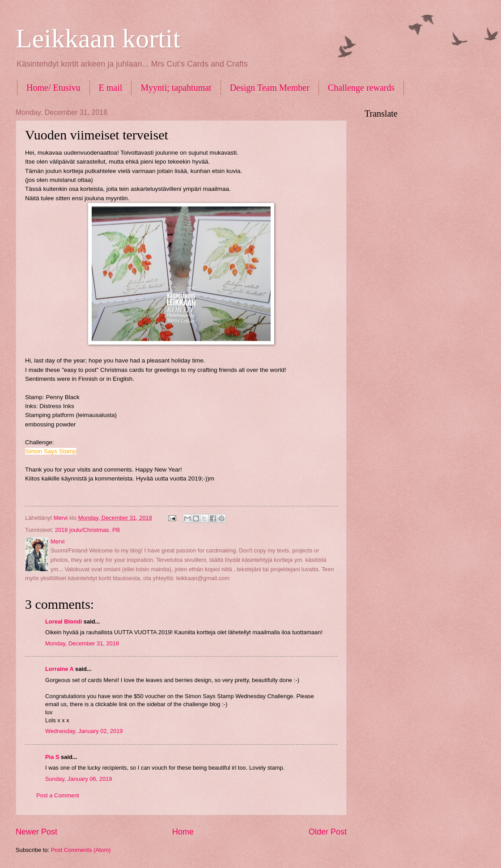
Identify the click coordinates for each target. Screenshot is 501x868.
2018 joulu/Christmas (82, 530)
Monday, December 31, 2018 (82, 643)
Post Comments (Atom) (81, 850)
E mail (111, 88)
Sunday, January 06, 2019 (79, 779)
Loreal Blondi (64, 622)
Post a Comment (58, 795)
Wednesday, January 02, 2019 (84, 731)
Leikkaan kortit (98, 38)
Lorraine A (59, 669)
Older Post (328, 832)
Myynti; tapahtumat (176, 88)
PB (116, 530)
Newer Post (36, 832)
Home (183, 832)
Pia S (52, 757)
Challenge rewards (361, 88)
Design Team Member (270, 88)
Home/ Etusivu (53, 88)
